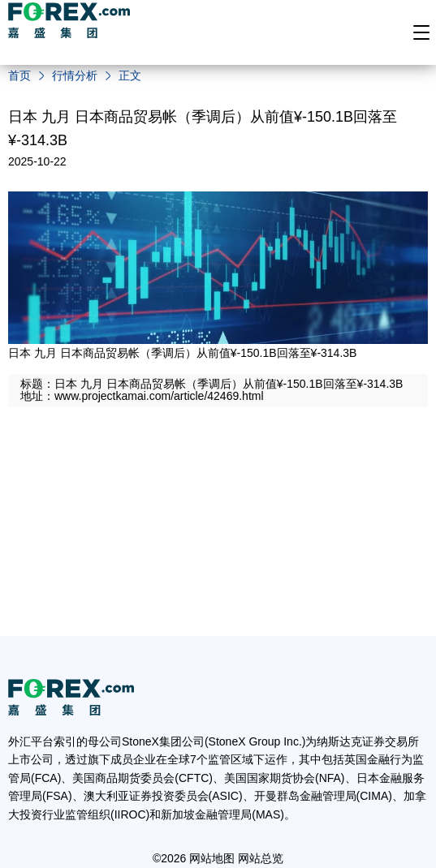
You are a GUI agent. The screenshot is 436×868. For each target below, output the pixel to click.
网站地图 (212, 858)
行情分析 (75, 75)
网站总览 (261, 858)
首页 (19, 75)
